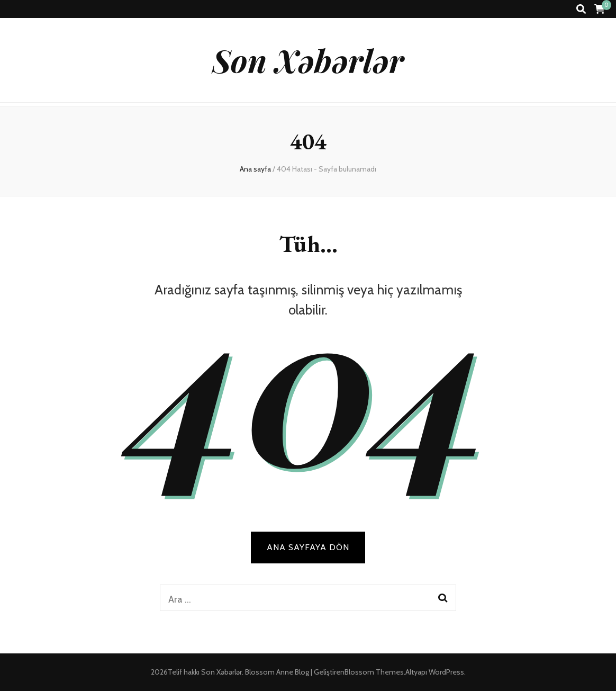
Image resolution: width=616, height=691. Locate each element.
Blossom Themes (374, 672)
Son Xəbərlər (308, 60)
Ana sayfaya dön (308, 547)
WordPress (446, 672)
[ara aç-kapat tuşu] (581, 9)
